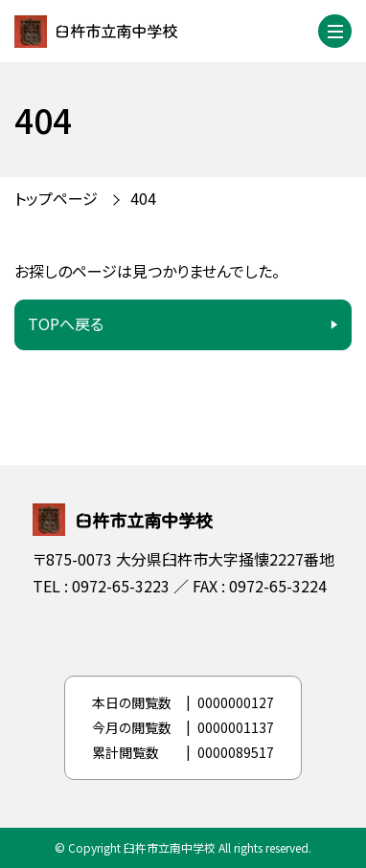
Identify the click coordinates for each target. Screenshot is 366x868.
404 (143, 198)
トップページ (56, 198)
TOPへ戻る (66, 323)
